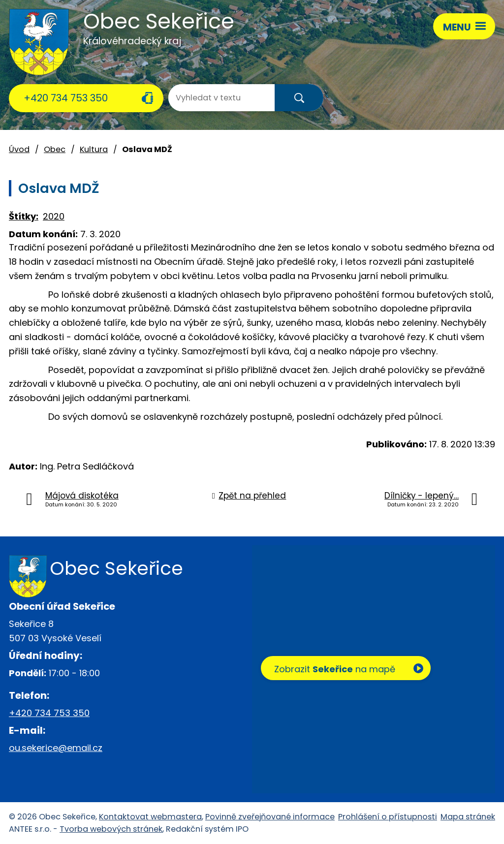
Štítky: (24, 216)
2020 (54, 216)
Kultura (94, 149)
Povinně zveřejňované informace (270, 817)
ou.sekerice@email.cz (56, 748)
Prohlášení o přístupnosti (388, 817)
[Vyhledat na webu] (208, 98)
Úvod (19, 149)
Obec (55, 149)
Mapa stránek (468, 817)
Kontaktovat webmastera (150, 817)
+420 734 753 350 (66, 98)
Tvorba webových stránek (111, 829)
